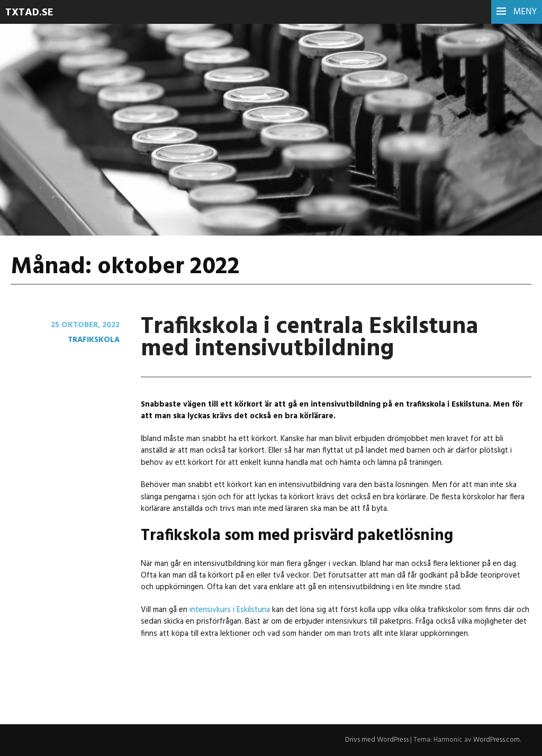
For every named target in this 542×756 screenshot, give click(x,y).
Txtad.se (29, 13)
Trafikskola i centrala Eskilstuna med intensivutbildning (309, 338)
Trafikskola (94, 340)
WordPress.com (496, 740)
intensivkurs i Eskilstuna (230, 610)
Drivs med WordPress (377, 740)
